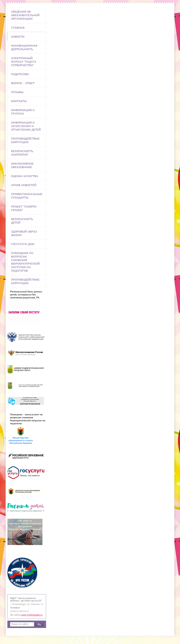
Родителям (20, 74)
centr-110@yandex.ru (32, 615)
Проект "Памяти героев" (24, 208)
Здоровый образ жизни (24, 233)
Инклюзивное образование (22, 165)
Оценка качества (25, 176)
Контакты (19, 101)
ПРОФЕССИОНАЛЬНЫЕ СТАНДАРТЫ (27, 196)
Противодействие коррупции (25, 140)
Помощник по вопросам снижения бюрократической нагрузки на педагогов (25, 262)
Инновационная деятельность (24, 47)
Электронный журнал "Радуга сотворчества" (24, 62)
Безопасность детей (22, 221)
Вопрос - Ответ (23, 83)
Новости (18, 37)
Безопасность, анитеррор (22, 153)
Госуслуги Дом (23, 244)
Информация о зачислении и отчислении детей (26, 126)
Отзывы (17, 92)
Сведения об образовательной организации (25, 15)
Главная (18, 28)
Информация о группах (23, 112)
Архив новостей (24, 185)
